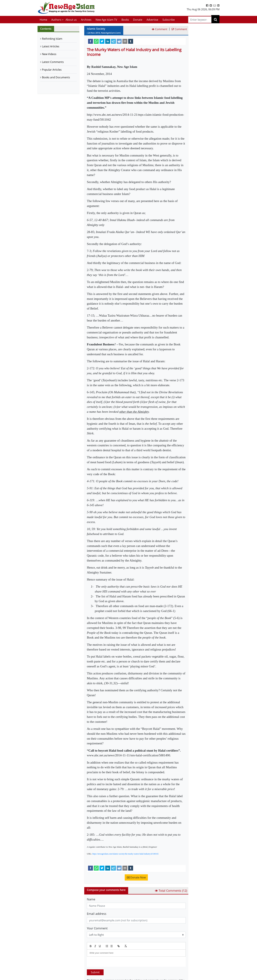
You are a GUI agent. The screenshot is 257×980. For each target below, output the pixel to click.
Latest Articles (51, 46)
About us (71, 20)
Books (125, 20)
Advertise (152, 20)
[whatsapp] (96, 41)
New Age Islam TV (106, 20)
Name (91, 899)
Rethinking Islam (52, 39)
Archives (86, 20)
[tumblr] (131, 41)
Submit (95, 972)
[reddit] (119, 41)
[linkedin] (108, 41)
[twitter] (102, 41)
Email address (97, 914)
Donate (138, 20)
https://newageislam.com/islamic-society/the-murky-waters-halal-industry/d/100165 (126, 854)
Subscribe (169, 20)
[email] (125, 41)
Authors (56, 20)
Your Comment (97, 928)
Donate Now (136, 877)
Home (43, 20)
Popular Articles (52, 70)
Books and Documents (56, 77)
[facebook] (90, 41)
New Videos (49, 54)
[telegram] (113, 41)
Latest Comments (53, 62)
